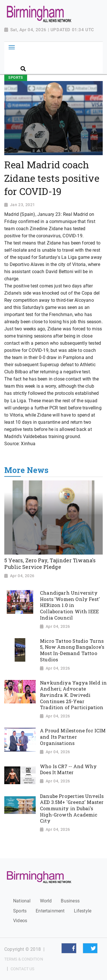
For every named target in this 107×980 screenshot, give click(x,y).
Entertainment (50, 911)
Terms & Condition (24, 959)
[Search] (60, 59)
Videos (20, 921)
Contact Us (22, 969)
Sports (20, 911)
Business (70, 901)
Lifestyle (83, 911)
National (22, 901)
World (46, 901)
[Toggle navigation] (12, 47)
